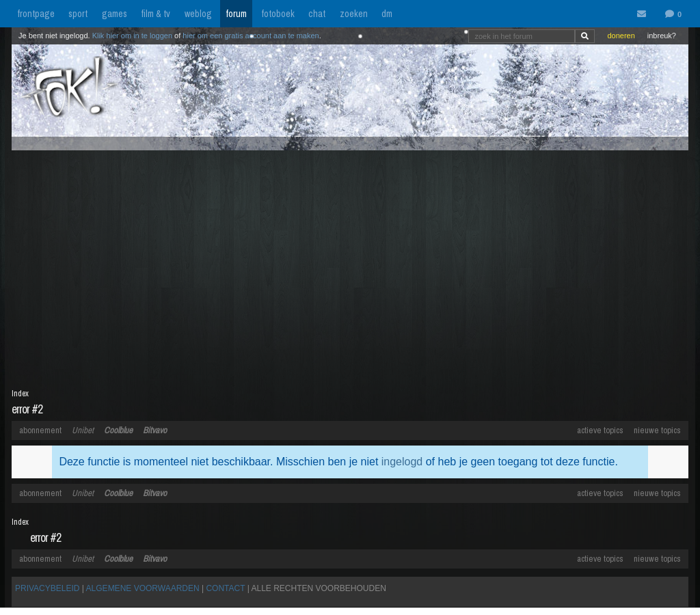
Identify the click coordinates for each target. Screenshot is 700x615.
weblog (198, 14)
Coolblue (118, 430)
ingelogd (402, 462)
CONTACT (225, 588)
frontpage (36, 14)
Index (20, 394)
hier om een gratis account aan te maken (251, 36)
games (115, 14)
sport (78, 14)
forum (236, 14)
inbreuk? (662, 36)
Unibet (83, 430)
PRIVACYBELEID (47, 588)
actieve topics (600, 430)
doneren (621, 36)
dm (387, 14)
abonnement (40, 430)
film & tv (156, 14)
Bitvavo (155, 430)
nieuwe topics (657, 430)
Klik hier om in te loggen (132, 36)
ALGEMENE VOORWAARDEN (143, 588)
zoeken (354, 14)
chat (317, 14)
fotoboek (278, 14)
